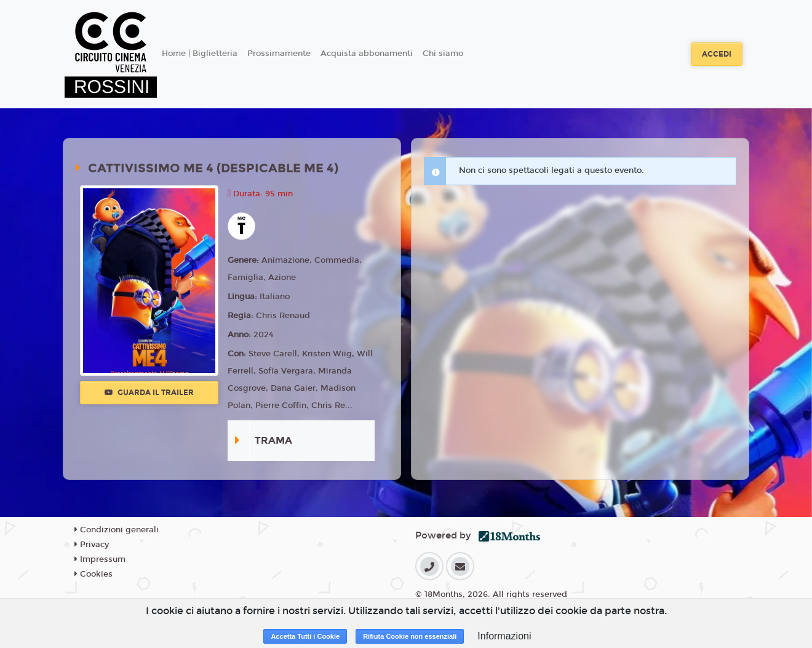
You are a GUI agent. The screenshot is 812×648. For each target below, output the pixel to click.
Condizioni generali (117, 530)
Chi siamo (443, 54)
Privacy (92, 545)
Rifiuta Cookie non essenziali (410, 636)
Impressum (100, 559)
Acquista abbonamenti (367, 54)
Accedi (717, 54)
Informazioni (504, 636)
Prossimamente (279, 54)
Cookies (94, 574)
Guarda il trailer (149, 393)
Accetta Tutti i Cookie (305, 636)
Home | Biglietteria (200, 54)
